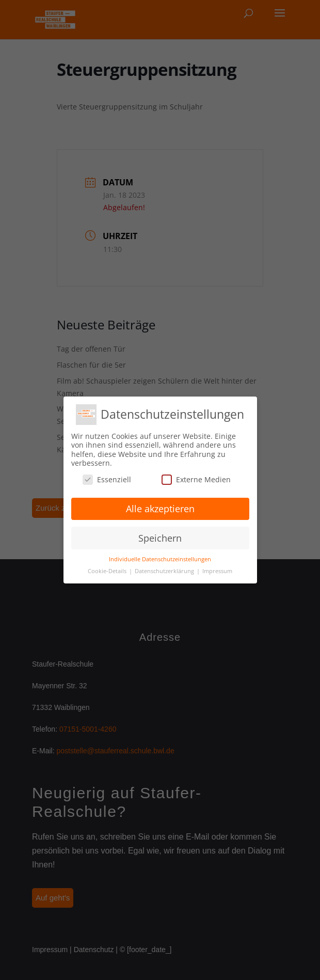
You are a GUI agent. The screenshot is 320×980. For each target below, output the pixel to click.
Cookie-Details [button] (108, 571)
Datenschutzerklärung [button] (165, 571)
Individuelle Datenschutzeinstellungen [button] (160, 559)
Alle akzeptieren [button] (160, 509)
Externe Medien (196, 479)
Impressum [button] (217, 571)
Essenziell (107, 479)
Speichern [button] (160, 538)
